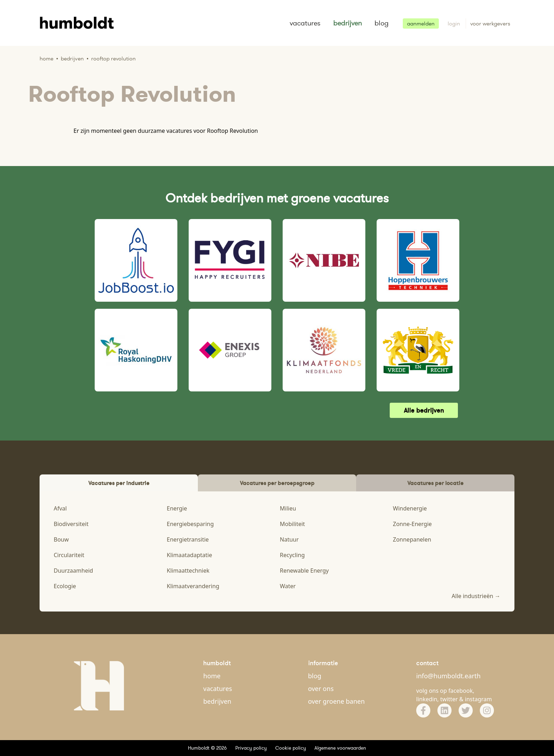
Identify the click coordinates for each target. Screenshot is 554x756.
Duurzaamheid (73, 571)
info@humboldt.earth (448, 676)
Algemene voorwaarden (340, 748)
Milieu (288, 508)
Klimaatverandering (193, 586)
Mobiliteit (292, 524)
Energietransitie (188, 539)
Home (46, 58)
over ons (321, 689)
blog (382, 23)
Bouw (61, 539)
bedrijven (347, 23)
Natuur (289, 539)
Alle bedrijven (424, 410)
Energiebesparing (190, 524)
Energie (177, 508)
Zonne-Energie (412, 524)
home (212, 676)
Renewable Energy (304, 571)
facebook (461, 691)
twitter (449, 699)
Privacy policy (251, 748)
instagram (479, 699)
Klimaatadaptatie (189, 555)
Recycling (292, 555)
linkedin (427, 699)
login (455, 23)
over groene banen (337, 701)
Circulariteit (69, 555)
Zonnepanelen (412, 539)
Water (288, 586)
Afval (60, 508)
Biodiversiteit (71, 524)
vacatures (305, 23)
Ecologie (65, 586)
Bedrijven (72, 58)
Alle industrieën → (476, 596)
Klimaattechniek (188, 571)
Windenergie (410, 508)
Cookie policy (291, 748)
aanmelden (421, 23)
